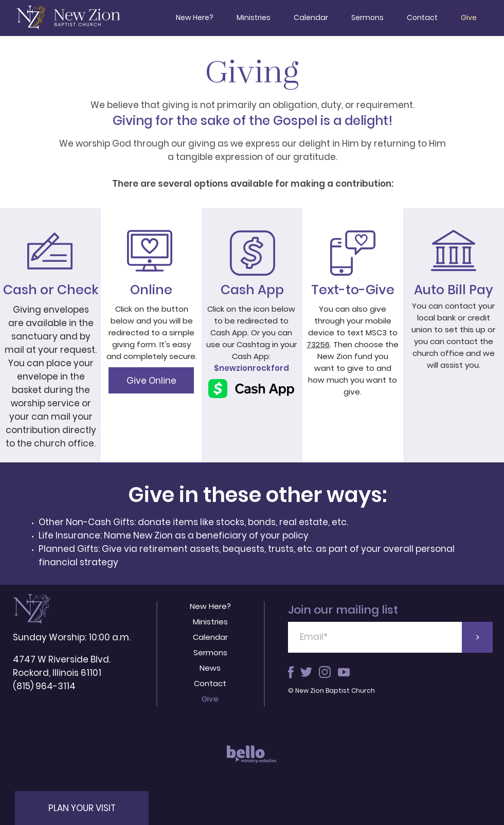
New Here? (210, 606)
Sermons (210, 652)
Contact (210, 683)
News (210, 668)
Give (210, 699)
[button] (82, 808)
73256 (318, 344)
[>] (477, 637)
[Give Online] (151, 380)
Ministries (210, 622)
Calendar (210, 637)
